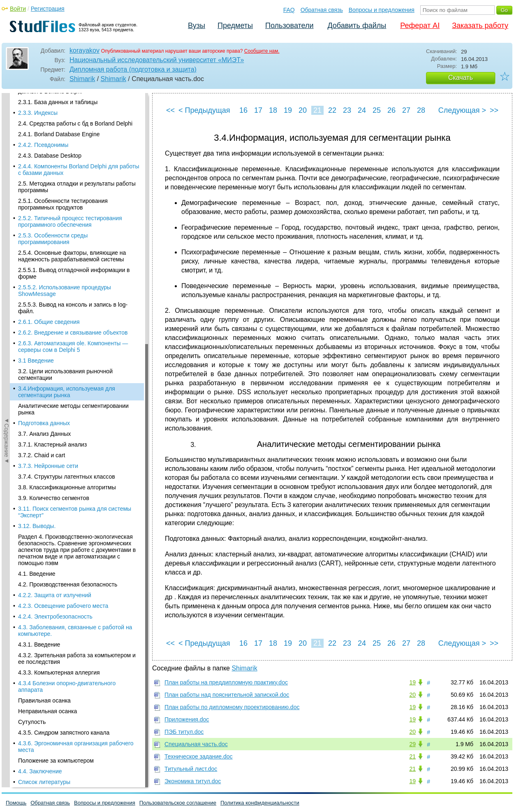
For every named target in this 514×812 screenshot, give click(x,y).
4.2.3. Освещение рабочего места (63, 335)
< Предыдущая (204, 110)
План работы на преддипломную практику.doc (226, 682)
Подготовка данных (44, 152)
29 (412, 744)
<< (170, 110)
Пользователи (289, 26)
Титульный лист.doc (191, 769)
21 (317, 110)
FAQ (289, 10)
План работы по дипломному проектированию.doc (232, 707)
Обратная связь (322, 10)
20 (303, 110)
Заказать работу (480, 26)
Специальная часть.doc (196, 744)
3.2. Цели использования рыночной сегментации (65, 103)
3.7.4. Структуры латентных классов (67, 205)
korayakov (85, 50)
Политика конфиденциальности (260, 803)
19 (288, 110)
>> (494, 110)
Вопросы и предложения (382, 10)
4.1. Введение (37, 302)
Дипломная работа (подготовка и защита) (133, 69)
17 (258, 110)
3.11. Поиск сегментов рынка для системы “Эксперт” (75, 241)
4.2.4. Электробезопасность (55, 345)
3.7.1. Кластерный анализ (52, 173)
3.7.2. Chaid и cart (42, 184)
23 (347, 110)
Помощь (16, 803)
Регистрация (48, 9)
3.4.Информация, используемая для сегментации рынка (67, 121)
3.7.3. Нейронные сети (48, 195)
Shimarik (82, 79)
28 (421, 110)
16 (243, 110)
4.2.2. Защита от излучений (55, 324)
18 (273, 110)
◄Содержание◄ (7, 237)
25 (377, 110)
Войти (18, 9)
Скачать (461, 78)
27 (406, 110)
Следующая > (462, 110)
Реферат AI (420, 26)
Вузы (197, 26)
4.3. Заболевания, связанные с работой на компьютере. (75, 359)
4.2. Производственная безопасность (68, 313)
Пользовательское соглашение (178, 803)
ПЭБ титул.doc (184, 732)
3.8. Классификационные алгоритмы (67, 216)
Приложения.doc (187, 719)
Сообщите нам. (262, 51)
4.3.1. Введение (39, 373)
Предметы (235, 26)
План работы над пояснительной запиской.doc (227, 695)
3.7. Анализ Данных (44, 163)
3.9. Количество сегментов (54, 227)
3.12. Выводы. (37, 255)
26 (391, 110)
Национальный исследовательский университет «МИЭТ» (157, 60)
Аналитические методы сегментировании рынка (73, 138)
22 (332, 110)
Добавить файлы (357, 26)
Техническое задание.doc (199, 756)
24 (362, 110)
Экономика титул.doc (193, 781)
